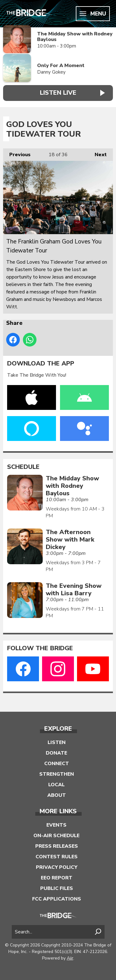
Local (56, 785)
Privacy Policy (57, 867)
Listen (57, 742)
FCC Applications (57, 899)
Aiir (70, 958)
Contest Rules (57, 857)
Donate (56, 753)
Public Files (57, 888)
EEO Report (57, 878)
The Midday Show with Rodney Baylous (75, 37)
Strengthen (57, 774)
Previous (17, 153)
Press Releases (57, 846)
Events (56, 825)
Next (98, 153)
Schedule (23, 467)
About (57, 795)
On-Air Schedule (56, 836)
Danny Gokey (51, 72)
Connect (57, 764)
